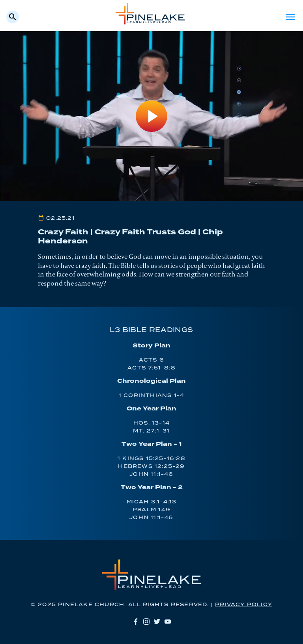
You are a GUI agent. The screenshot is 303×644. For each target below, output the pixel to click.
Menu (290, 17)
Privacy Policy (244, 605)
